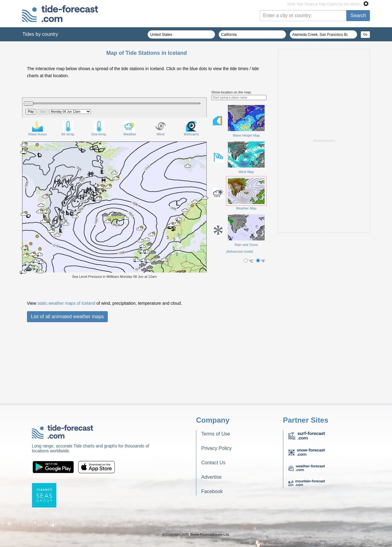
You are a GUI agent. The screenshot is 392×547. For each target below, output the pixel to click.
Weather (130, 128)
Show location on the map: (232, 92)
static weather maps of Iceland (66, 303)
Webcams (191, 128)
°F (261, 261)
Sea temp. (99, 128)
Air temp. (68, 128)
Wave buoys (38, 128)
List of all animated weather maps (67, 317)
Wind (161, 128)
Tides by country (40, 34)
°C (249, 261)
